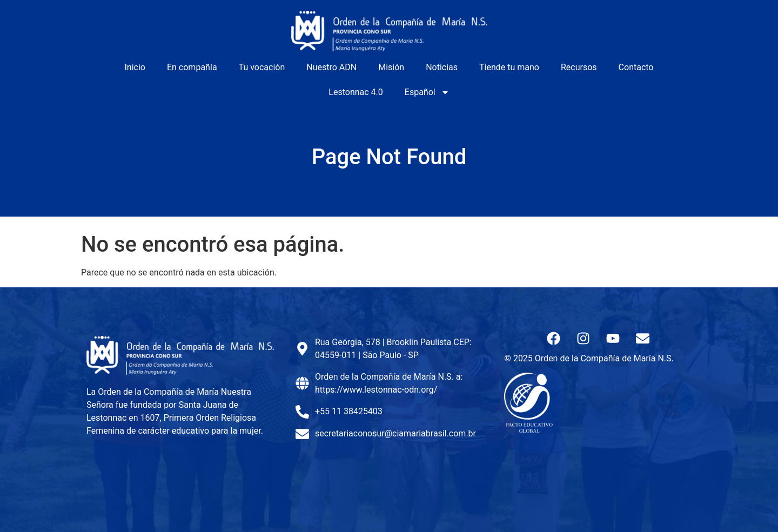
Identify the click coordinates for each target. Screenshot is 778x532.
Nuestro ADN (331, 67)
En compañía (192, 67)
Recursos (579, 67)
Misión (391, 67)
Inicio (135, 67)
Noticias (442, 67)
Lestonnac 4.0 (356, 92)
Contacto (636, 67)
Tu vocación (262, 67)
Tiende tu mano (509, 67)
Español (427, 92)
